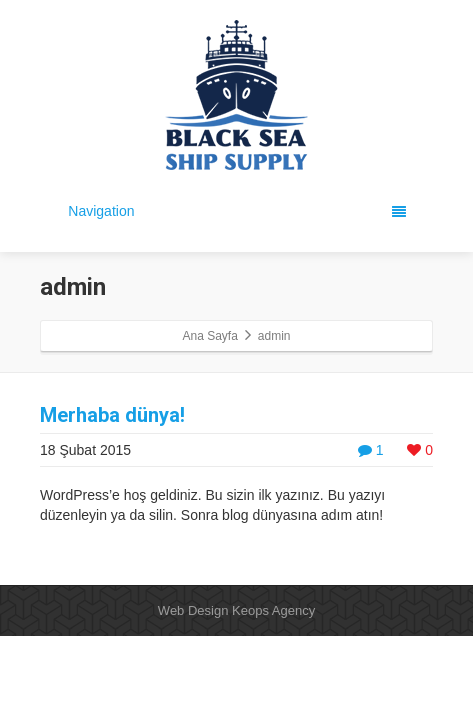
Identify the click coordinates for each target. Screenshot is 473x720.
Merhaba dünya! (112, 415)
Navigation (236, 211)
